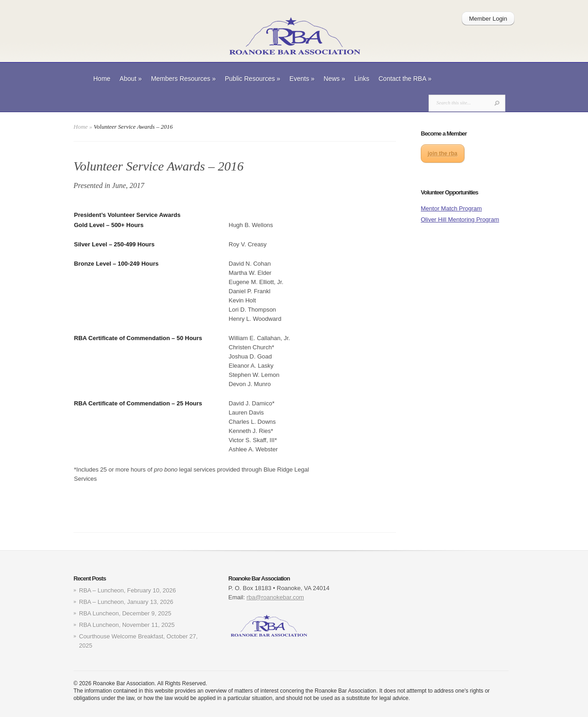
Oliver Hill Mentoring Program (460, 219)
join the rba (443, 154)
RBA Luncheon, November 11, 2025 (127, 625)
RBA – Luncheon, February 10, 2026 (127, 590)
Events (302, 79)
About (130, 79)
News (335, 79)
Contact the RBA (405, 79)
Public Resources (252, 79)
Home (102, 79)
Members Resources (184, 79)
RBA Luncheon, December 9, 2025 (125, 613)
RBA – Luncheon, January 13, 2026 (126, 602)
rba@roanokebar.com (275, 597)
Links (362, 79)
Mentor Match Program (451, 208)
